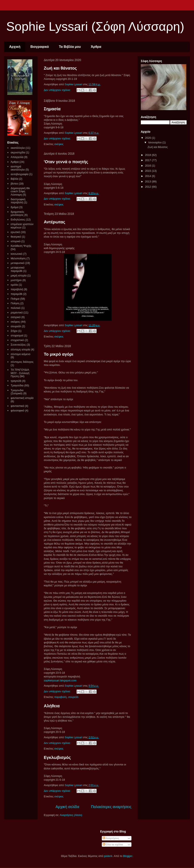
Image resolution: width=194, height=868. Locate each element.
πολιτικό (16, 308)
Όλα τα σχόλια (113, 844)
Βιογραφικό (40, 47)
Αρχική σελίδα (67, 807)
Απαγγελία (17, 157)
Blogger (128, 856)
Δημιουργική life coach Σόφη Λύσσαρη (20, 191)
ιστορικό (16, 241)
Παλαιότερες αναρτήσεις (111, 807)
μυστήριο (16, 280)
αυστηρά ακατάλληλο (18, 168)
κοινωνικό (16, 254)
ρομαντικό (17, 312)
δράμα (14, 207)
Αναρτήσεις (111, 838)
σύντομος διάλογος (22, 362)
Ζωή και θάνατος (60, 68)
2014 (148, 176)
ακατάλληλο (18, 148)
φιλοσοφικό (17, 410)
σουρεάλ (73, 697)
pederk (108, 856)
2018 (148, 155)
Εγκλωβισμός (57, 757)
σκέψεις (59, 144)
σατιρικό (16, 317)
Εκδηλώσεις (18, 220)
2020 (148, 138)
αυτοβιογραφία (20, 174)
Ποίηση (15, 303)
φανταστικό (17, 406)
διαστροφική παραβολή (18, 201)
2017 (148, 160)
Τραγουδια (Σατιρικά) (17, 392)
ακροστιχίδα (18, 152)
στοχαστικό (17, 340)
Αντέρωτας (55, 222)
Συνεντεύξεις (18, 345)
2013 (148, 181)
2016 (148, 166)
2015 (148, 171)
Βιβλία (14, 179)
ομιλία (14, 285)
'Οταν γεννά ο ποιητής (66, 162)
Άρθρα (96, 47)
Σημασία (52, 109)
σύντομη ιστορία (20, 349)
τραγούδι (16, 381)
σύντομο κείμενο (20, 354)
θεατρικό (16, 237)
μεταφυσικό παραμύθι (18, 269)
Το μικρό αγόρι (59, 354)
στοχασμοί (17, 335)
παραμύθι (16, 294)
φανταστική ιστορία (22, 398)
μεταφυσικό (18, 263)
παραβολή (60, 697)
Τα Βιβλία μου (70, 47)
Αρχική (15, 47)
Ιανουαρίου (155, 142)
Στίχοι (14, 331)
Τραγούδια (17, 385)
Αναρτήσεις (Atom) (71, 815)
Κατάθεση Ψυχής (21, 246)
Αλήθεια (52, 706)
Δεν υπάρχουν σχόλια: (58, 90)
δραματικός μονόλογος (17, 213)
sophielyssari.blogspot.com (60, 680)
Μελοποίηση (18, 258)
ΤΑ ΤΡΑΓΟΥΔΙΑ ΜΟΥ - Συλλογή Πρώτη (20, 373)
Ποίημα (15, 299)
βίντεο (14, 184)
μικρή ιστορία (19, 276)
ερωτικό (15, 232)
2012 (148, 187)
